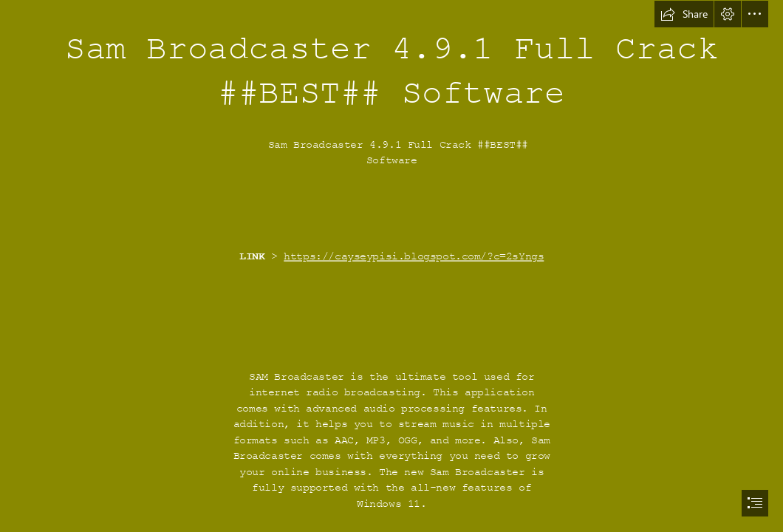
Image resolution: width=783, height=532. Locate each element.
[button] (684, 14)
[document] (391, 266)
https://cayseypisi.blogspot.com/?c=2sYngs (414, 257)
